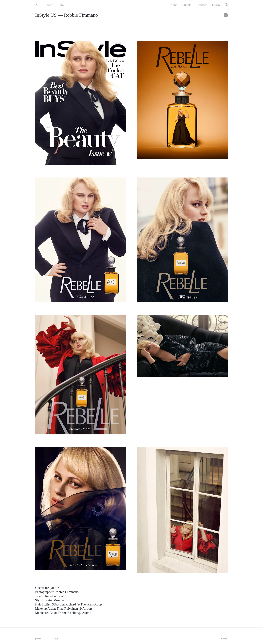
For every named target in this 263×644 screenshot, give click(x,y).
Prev (38, 639)
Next (224, 639)
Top (56, 639)
